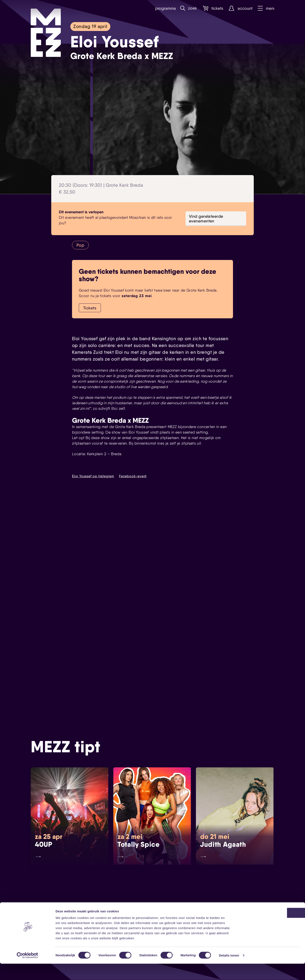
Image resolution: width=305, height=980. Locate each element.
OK (270, 929)
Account (239, 8)
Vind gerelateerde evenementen (206, 219)
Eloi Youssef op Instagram (93, 476)
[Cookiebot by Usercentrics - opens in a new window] (27, 972)
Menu (266, 8)
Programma (163, 8)
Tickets (212, 8)
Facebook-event (133, 476)
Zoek (188, 8)
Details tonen (229, 972)
